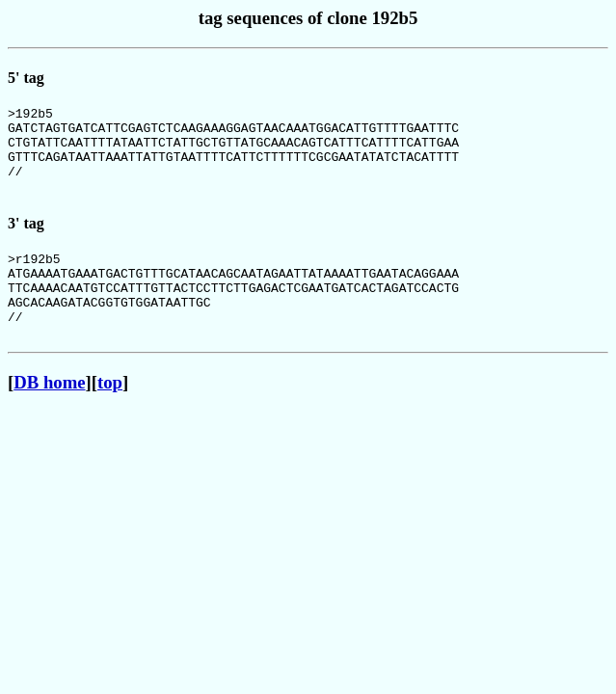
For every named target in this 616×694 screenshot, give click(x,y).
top (110, 417)
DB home (49, 417)
